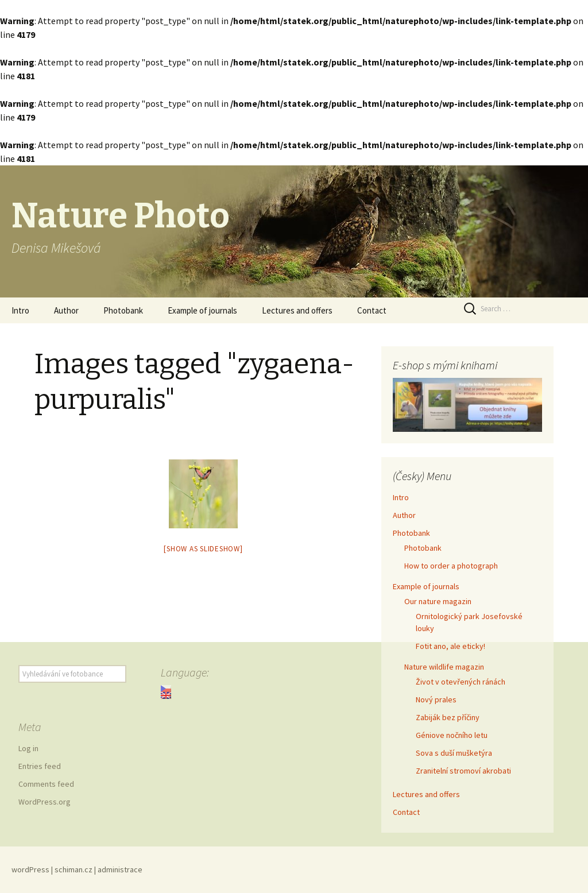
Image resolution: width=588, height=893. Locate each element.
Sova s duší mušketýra (454, 753)
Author (66, 310)
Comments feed (46, 784)
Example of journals (202, 310)
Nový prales (436, 699)
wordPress (30, 869)
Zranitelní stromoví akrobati (463, 771)
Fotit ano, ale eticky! (450, 646)
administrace (120, 869)
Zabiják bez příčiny (448, 717)
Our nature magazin (438, 601)
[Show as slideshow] (203, 549)
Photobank (123, 310)
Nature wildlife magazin (444, 667)
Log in (28, 748)
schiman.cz (73, 869)
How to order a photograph (451, 566)
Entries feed (40, 766)
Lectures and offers (297, 310)
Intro (20, 310)
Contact (372, 310)
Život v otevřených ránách (461, 682)
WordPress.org (45, 802)
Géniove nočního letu (452, 735)
